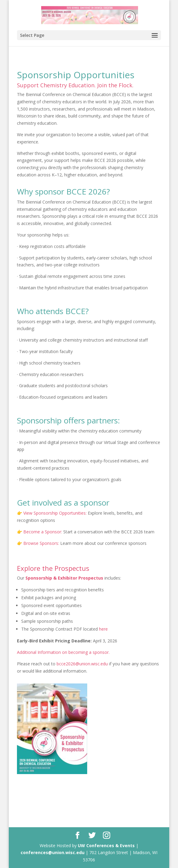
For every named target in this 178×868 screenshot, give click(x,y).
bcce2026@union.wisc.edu (82, 664)
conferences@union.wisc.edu (53, 852)
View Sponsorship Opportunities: (55, 513)
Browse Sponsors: (41, 543)
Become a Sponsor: (42, 532)
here (103, 629)
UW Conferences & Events (106, 845)
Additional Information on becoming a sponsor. (63, 652)
